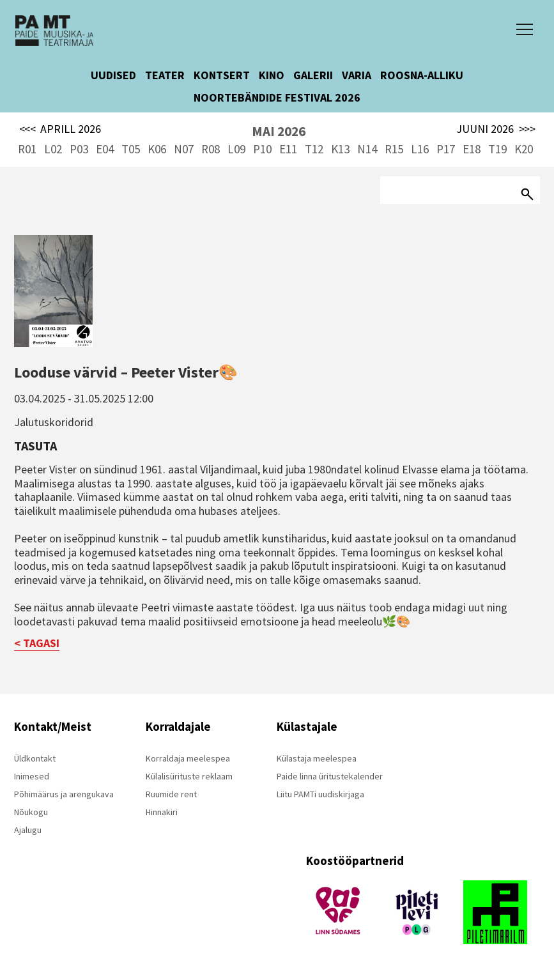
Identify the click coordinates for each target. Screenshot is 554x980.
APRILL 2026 (60, 129)
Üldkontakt (35, 758)
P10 (262, 149)
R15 (394, 149)
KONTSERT (222, 75)
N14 (367, 149)
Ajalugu (28, 830)
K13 (340, 149)
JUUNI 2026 (496, 129)
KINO (272, 75)
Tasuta (35, 446)
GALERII (313, 75)
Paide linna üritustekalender (330, 776)
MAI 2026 (279, 131)
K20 (524, 149)
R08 (211, 149)
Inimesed (32, 776)
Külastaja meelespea (317, 758)
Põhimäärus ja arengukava (64, 794)
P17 (446, 149)
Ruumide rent (171, 794)
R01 (27, 149)
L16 (420, 149)
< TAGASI (37, 643)
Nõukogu (31, 812)
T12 (314, 149)
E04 (105, 149)
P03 (79, 149)
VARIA (357, 75)
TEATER (165, 75)
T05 (131, 149)
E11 (288, 149)
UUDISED (113, 75)
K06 (157, 149)
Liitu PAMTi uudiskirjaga (320, 794)
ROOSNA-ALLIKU (422, 75)
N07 (184, 149)
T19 (497, 149)
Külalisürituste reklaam (189, 776)
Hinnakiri (162, 812)
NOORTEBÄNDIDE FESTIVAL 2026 (277, 97)
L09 (236, 149)
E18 (472, 149)
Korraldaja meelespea (188, 758)
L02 (53, 149)
